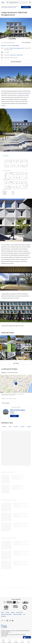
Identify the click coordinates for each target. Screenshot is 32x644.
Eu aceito (26, 7)
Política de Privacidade (6, 8)
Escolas (4, 45)
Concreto (16, 427)
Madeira (4, 427)
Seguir (14, 416)
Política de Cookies (13, 8)
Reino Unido (16, 45)
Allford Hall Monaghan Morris (17, 48)
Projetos (23, 427)
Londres (27, 95)
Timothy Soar (20, 55)
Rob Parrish (13, 55)
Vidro (10, 427)
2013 (8, 52)
